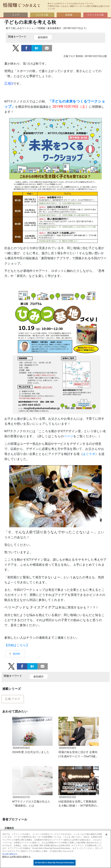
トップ (16, 15)
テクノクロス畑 (95, 15)
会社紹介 (43, 37)
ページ (69, 436)
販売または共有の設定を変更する (16, 857)
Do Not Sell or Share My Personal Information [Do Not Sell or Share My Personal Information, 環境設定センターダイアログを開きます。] (54, 863)
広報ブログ (13, 699)
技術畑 (69, 15)
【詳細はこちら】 (17, 645)
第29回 (16, 654)
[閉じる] (106, 835)
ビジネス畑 (42, 15)
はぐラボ (89, 454)
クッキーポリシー (10, 854)
